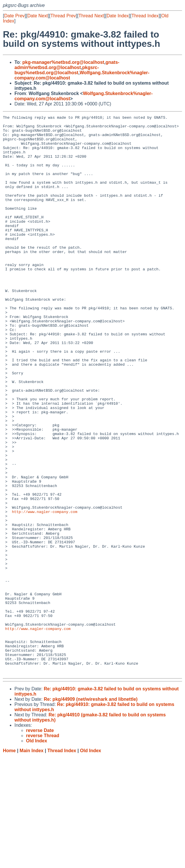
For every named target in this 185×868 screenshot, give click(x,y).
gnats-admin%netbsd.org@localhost (67, 65)
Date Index (118, 16)
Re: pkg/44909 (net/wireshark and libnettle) (91, 811)
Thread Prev (63, 16)
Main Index (32, 862)
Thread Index (145, 16)
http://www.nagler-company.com (45, 591)
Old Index (91, 862)
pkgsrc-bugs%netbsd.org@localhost (57, 70)
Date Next (37, 16)
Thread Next (91, 16)
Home (9, 862)
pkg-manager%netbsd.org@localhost (63, 62)
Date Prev (14, 16)
